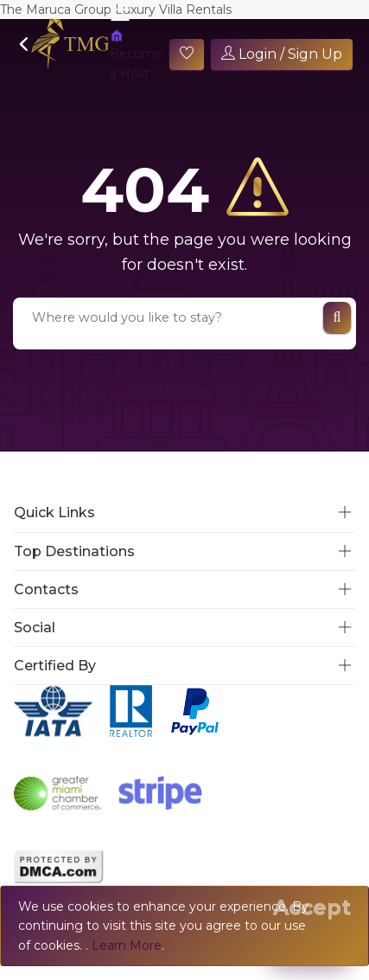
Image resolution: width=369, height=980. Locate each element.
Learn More (127, 945)
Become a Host (136, 54)
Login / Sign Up (282, 54)
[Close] (312, 907)
